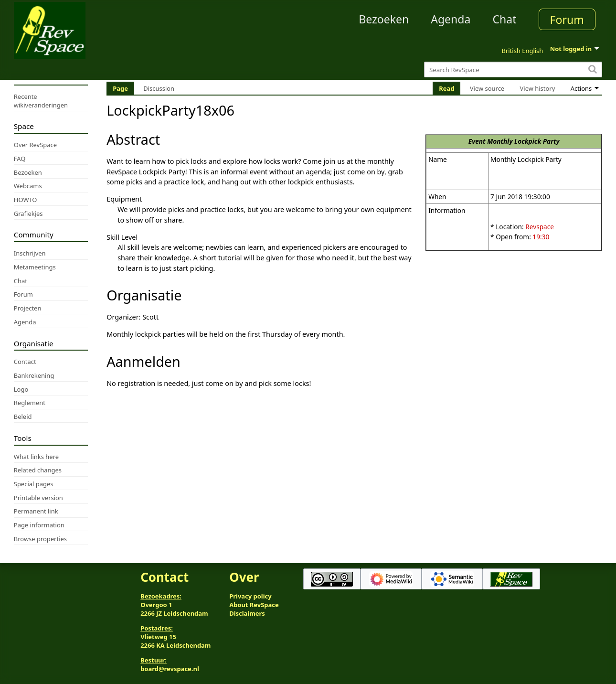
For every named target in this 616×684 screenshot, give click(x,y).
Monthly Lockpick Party (523, 141)
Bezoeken (384, 19)
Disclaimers (247, 613)
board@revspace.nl (170, 669)
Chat (504, 19)
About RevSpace (254, 605)
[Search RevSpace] (513, 69)
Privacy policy (250, 596)
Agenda (451, 19)
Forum (567, 20)
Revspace (540, 227)
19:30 (541, 237)
